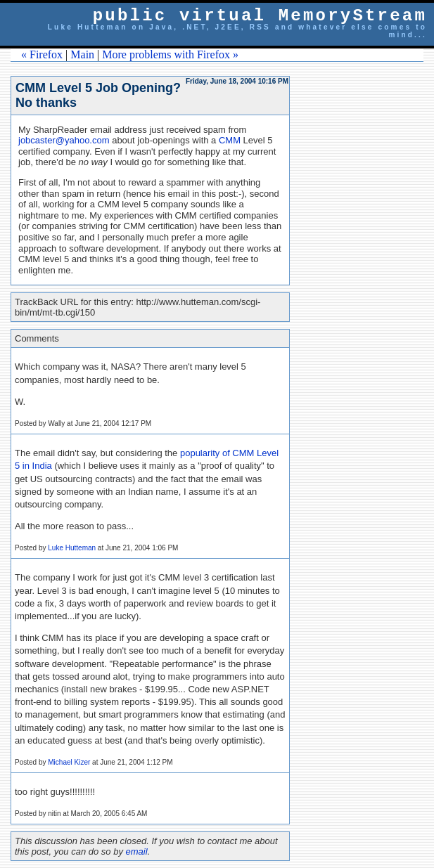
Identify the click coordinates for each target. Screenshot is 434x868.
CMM (230, 140)
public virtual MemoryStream (260, 16)
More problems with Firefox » (170, 54)
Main (82, 54)
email (137, 851)
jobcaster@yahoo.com (64, 140)
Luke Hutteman (72, 548)
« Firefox (42, 54)
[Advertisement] (371, 287)
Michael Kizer (69, 762)
